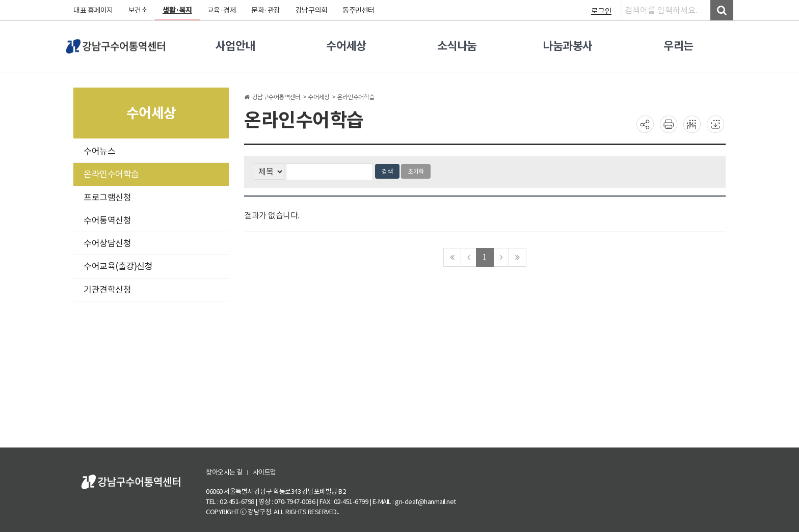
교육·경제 (222, 10)
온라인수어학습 (111, 174)
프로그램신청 (107, 198)
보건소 (138, 10)
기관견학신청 (107, 290)
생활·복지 (177, 10)
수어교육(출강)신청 (118, 266)
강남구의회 (312, 10)
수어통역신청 (107, 220)
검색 (387, 171)
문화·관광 (266, 10)
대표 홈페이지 (93, 10)
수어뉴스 (99, 151)
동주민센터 (358, 10)
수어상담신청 (107, 243)
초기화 (416, 171)
